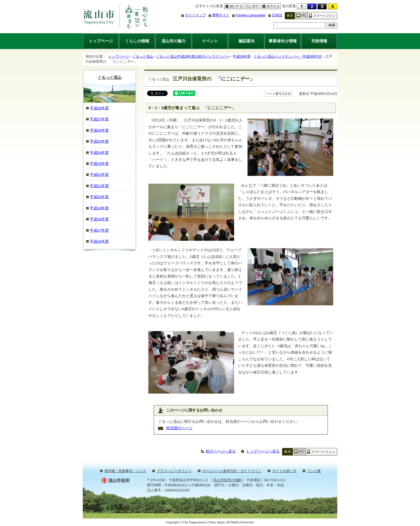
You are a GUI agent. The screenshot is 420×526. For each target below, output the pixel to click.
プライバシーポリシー (174, 471)
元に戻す (252, 6)
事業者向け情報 (283, 41)
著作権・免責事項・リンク (125, 471)
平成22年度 (99, 175)
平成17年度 (99, 230)
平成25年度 (99, 141)
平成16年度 (99, 241)
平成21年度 (99, 186)
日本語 (277, 15)
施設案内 (246, 41)
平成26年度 (242, 56)
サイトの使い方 (284, 471)
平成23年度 (99, 164)
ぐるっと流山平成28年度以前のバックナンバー (193, 56)
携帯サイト (221, 15)
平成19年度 (99, 208)
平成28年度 (99, 108)
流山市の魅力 (174, 41)
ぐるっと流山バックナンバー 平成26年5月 (288, 56)
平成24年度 (99, 153)
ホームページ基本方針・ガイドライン (232, 471)
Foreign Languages (251, 15)
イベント (210, 41)
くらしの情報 (137, 41)
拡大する (270, 6)
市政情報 (319, 41)
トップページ (101, 41)
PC (304, 16)
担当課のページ (179, 428)
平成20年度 (99, 197)
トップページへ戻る (263, 451)
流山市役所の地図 (227, 480)
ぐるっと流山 (143, 56)
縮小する (233, 6)
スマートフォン (324, 16)
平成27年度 (99, 119)
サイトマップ (195, 15)
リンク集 (314, 471)
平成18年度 (99, 219)
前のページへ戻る (221, 451)
